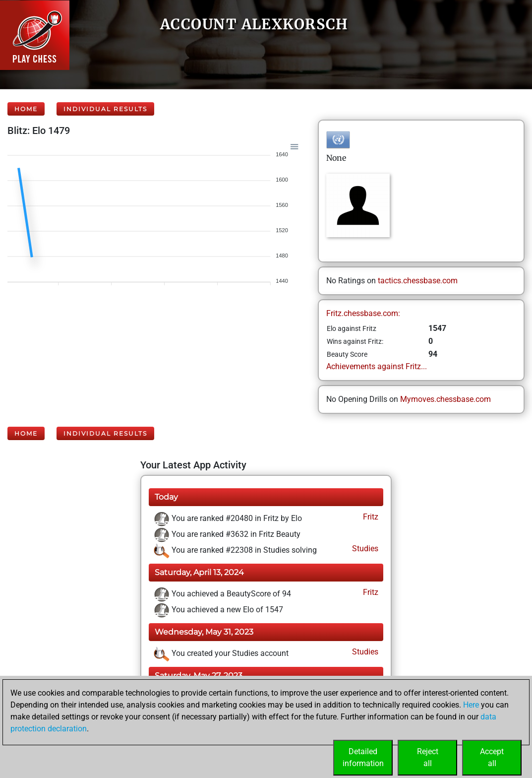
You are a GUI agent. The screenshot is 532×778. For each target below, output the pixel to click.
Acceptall (492, 757)
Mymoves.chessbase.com (445, 399)
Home (26, 109)
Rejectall (428, 757)
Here (471, 705)
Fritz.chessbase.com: (363, 313)
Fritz (370, 517)
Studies (364, 549)
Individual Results (105, 109)
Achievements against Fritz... (377, 366)
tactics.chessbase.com (418, 281)
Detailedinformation (363, 757)
